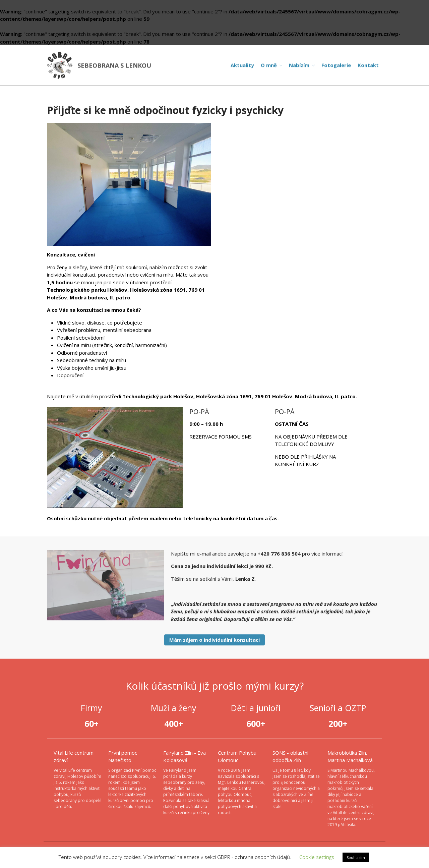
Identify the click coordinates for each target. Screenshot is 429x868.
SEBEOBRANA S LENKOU (114, 65)
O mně (269, 65)
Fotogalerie (336, 65)
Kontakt (368, 65)
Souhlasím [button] (356, 857)
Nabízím (299, 65)
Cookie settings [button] (317, 857)
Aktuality (242, 65)
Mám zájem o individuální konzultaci (214, 641)
